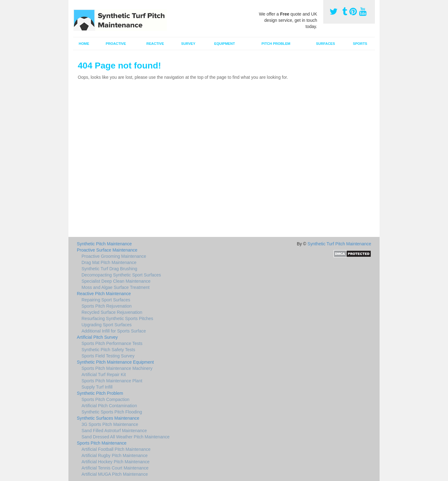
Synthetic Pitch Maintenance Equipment (115, 362)
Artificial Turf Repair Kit (104, 375)
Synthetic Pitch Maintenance (104, 244)
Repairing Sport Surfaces (106, 300)
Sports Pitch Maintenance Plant (112, 381)
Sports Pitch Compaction (105, 399)
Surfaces (326, 44)
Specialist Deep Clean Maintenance (116, 281)
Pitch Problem (276, 44)
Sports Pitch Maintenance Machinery (117, 368)
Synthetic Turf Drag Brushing (109, 269)
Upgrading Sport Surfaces (107, 325)
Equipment (224, 44)
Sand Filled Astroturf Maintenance (114, 431)
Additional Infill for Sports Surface (114, 331)
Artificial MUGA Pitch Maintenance (115, 474)
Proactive (116, 44)
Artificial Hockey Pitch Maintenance (116, 462)
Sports (360, 44)
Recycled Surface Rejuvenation (112, 312)
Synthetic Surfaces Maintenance (108, 418)
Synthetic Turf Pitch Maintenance (339, 244)
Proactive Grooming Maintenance (114, 256)
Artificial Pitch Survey (97, 337)
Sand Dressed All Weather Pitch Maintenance (126, 437)
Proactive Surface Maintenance (107, 250)
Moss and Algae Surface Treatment (116, 287)
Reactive (155, 44)
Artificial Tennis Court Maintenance (115, 468)
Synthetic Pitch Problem (100, 393)
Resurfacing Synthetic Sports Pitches (117, 318)
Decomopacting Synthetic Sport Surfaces (121, 275)
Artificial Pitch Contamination (109, 406)
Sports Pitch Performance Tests (112, 343)
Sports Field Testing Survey (108, 356)
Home (84, 44)
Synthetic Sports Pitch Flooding (112, 412)
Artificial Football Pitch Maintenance (116, 449)
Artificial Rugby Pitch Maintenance (114, 455)
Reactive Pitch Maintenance (104, 294)
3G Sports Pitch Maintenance (110, 424)
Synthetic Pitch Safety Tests (108, 350)
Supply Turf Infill (97, 387)
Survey (188, 44)
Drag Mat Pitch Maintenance (109, 262)
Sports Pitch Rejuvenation (107, 306)
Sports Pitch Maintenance (102, 443)
